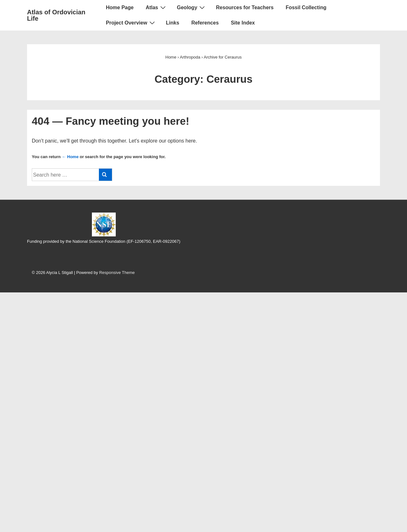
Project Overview (131, 23)
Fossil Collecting (306, 7)
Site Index (243, 23)
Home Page (120, 7)
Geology (192, 7)
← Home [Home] (70, 157)
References (205, 23)
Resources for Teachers (245, 7)
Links (173, 23)
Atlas (156, 7)
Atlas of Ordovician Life (56, 15)
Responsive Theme (117, 273)
